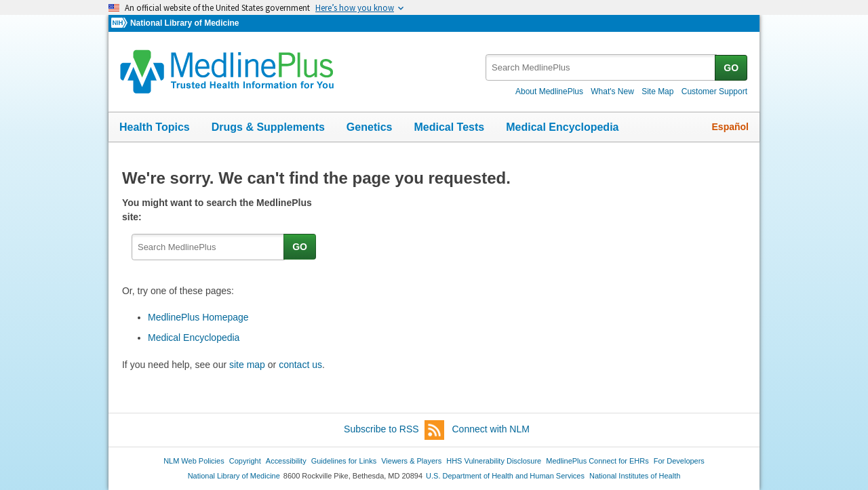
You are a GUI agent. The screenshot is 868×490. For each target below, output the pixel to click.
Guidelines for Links (344, 461)
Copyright (245, 461)
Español (730, 127)
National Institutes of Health (635, 476)
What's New (612, 91)
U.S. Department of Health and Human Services (505, 476)
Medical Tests (449, 127)
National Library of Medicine (184, 23)
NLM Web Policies (194, 461)
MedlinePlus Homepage (198, 317)
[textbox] (601, 67)
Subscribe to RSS (394, 430)
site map (247, 365)
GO (731, 68)
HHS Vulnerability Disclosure (494, 461)
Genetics (370, 127)
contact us (300, 365)
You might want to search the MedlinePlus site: (217, 210)
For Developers (679, 461)
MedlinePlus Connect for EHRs (597, 461)
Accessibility (286, 461)
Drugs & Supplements (268, 127)
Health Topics (155, 127)
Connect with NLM (491, 429)
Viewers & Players (411, 461)
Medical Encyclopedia (562, 127)
